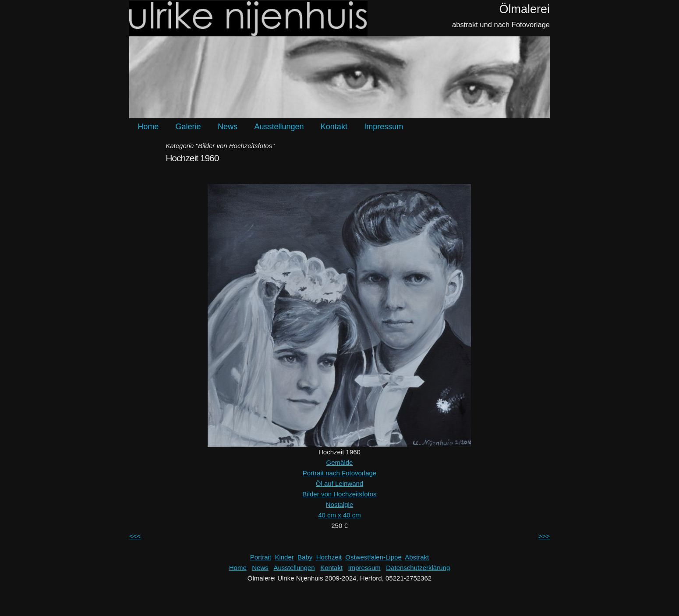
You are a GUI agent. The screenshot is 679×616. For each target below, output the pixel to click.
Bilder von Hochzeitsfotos (339, 494)
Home (148, 127)
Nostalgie (340, 504)
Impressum (384, 127)
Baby (305, 557)
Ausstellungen (279, 127)
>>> (544, 536)
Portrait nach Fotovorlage (339, 473)
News (228, 127)
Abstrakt (417, 557)
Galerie (188, 127)
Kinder (284, 557)
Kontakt (334, 127)
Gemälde (340, 462)
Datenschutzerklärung (418, 568)
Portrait (261, 557)
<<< (135, 536)
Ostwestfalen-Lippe (373, 557)
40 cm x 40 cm (339, 515)
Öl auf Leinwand (339, 483)
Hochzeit (329, 557)
